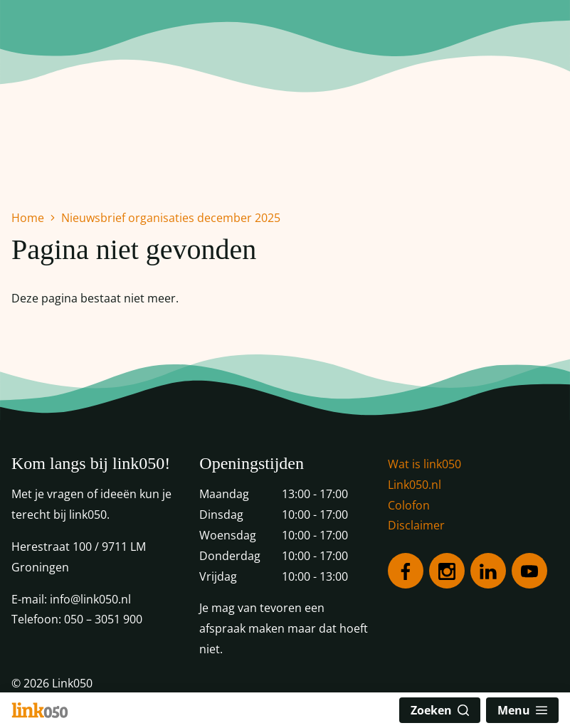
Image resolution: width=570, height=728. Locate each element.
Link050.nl (415, 485)
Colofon (409, 505)
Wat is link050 (424, 464)
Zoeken (440, 710)
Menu (522, 710)
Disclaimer (416, 525)
